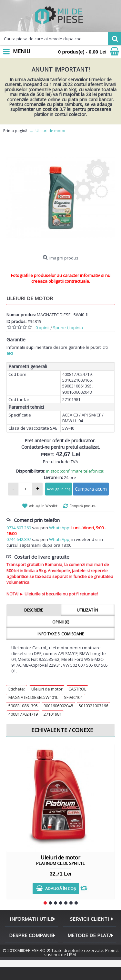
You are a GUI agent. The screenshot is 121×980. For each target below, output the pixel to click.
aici (10, 353)
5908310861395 (23, 706)
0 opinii (42, 328)
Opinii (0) (61, 622)
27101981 (53, 714)
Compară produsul (83, 506)
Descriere (34, 610)
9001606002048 (58, 706)
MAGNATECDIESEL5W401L (33, 697)
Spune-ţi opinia (68, 328)
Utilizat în (87, 610)
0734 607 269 (19, 528)
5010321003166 (93, 706)
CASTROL (77, 689)
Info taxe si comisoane (61, 634)
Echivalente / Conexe (62, 730)
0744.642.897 (19, 539)
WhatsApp (59, 528)
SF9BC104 (73, 697)
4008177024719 (23, 714)
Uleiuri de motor (47, 689)
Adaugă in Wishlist (43, 506)
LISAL (72, 955)
